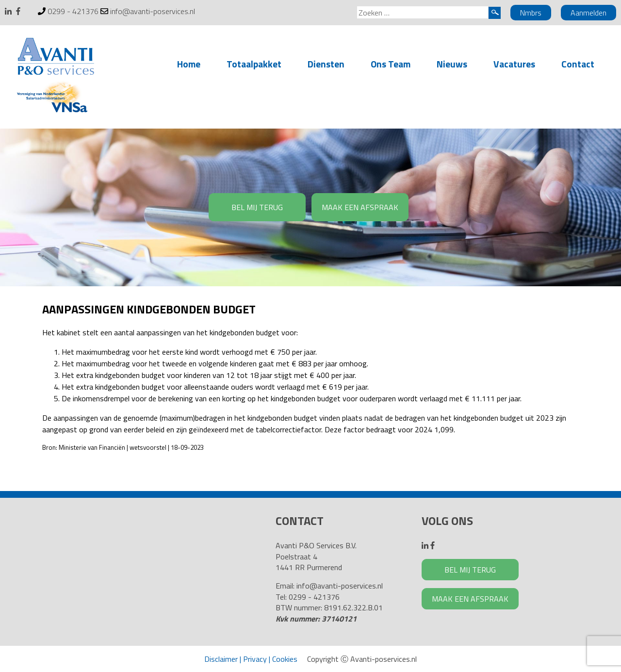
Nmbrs (531, 13)
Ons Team (391, 64)
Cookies (285, 659)
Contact (578, 64)
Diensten (326, 64)
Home (189, 64)
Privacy (255, 659)
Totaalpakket (254, 64)
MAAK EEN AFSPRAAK (360, 207)
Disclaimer (221, 659)
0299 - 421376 (73, 11)
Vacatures (514, 64)
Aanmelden (588, 13)
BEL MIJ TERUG (257, 207)
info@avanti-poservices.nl (153, 11)
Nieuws (452, 64)
